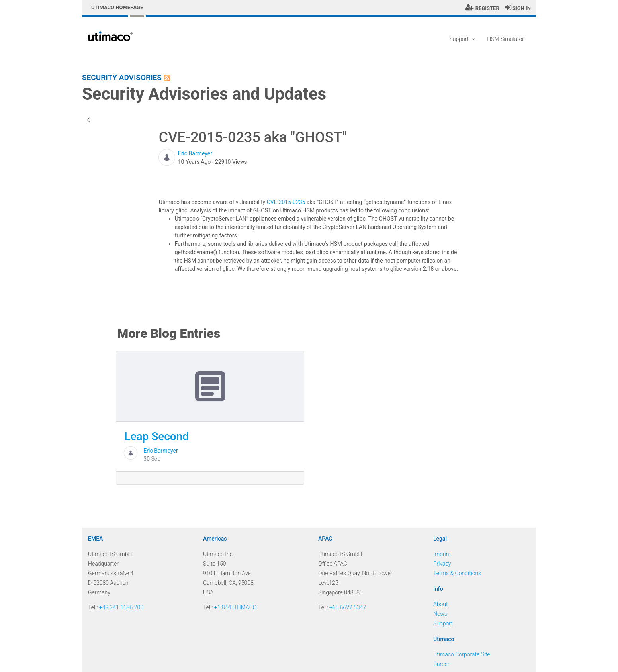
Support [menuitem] (462, 39)
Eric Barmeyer (195, 153)
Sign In (518, 8)
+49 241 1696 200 (121, 607)
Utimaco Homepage (117, 7)
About (441, 604)
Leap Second (156, 436)
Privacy (442, 564)
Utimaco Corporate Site (462, 654)
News (440, 614)
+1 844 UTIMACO (236, 607)
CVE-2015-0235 (286, 202)
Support (443, 623)
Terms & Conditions (457, 573)
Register (482, 8)
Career (441, 664)
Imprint (442, 554)
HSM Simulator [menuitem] (506, 39)
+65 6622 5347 (348, 607)
